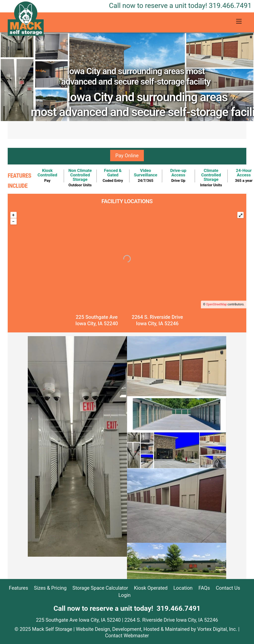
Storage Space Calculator (100, 588)
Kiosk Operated (151, 588)
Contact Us (228, 588)
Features (18, 588)
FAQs (204, 588)
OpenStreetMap (216, 304)
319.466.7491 (180, 6)
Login (124, 595)
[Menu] (239, 21)
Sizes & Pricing (50, 588)
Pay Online (127, 156)
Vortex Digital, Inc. (217, 629)
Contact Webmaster (127, 636)
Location (183, 588)
